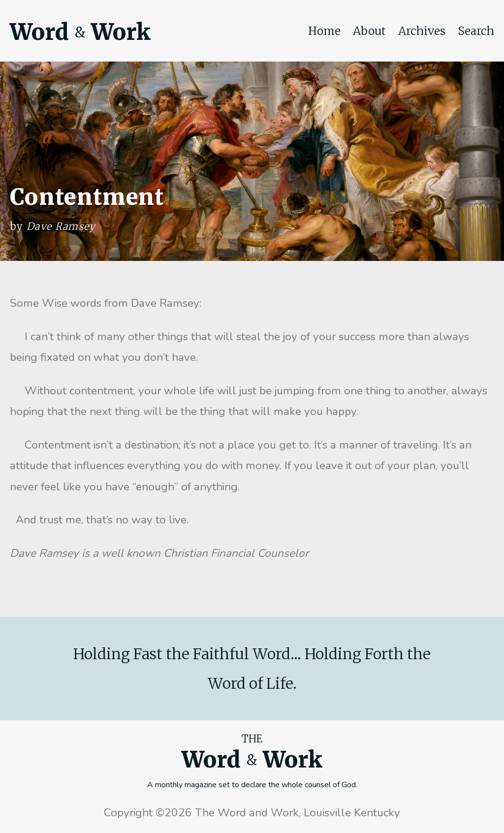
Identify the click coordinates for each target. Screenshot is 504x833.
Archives (422, 31)
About (369, 31)
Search (476, 31)
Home (324, 31)
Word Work (80, 32)
